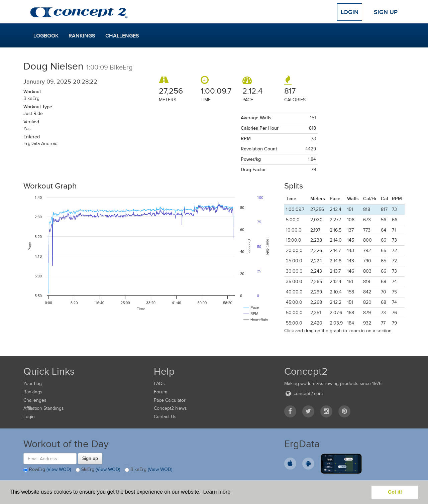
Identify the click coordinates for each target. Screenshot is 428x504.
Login (350, 12)
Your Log (33, 384)
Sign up (90, 458)
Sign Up (386, 12)
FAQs (159, 384)
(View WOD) (59, 470)
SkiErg (98, 470)
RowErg (47, 470)
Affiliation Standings (44, 408)
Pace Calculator (170, 400)
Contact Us (165, 417)
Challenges (122, 36)
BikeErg (148, 470)
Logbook (46, 36)
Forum (160, 392)
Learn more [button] (217, 492)
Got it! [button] (395, 492)
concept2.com (303, 394)
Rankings (82, 36)
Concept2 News (170, 408)
